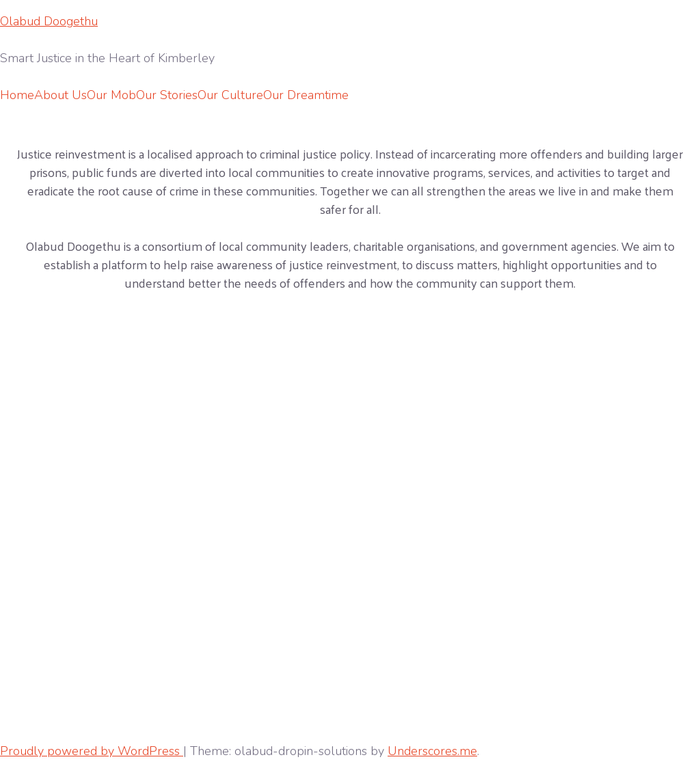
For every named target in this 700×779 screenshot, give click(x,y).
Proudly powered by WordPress (92, 751)
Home (17, 95)
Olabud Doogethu (49, 21)
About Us (60, 95)
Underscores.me (432, 751)
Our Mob (111, 95)
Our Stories (167, 95)
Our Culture (230, 95)
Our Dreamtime (306, 95)
